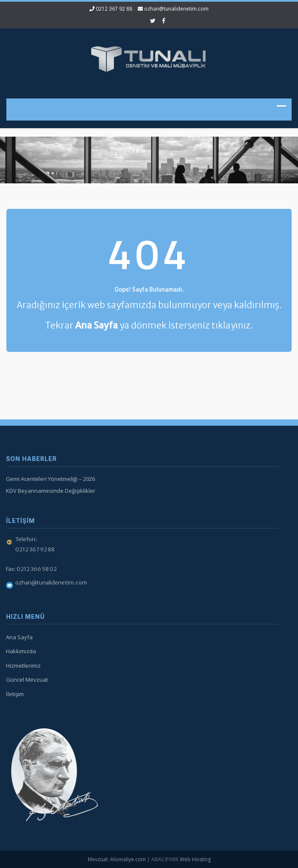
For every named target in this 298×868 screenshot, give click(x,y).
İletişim (14, 694)
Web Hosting (195, 859)
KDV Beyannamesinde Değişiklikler (50, 491)
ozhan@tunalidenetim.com (176, 9)
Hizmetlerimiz (22, 666)
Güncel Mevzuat (26, 680)
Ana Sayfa (18, 637)
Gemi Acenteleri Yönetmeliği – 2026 (50, 479)
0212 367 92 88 (114, 9)
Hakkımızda (20, 651)
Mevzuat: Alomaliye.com (117, 859)
